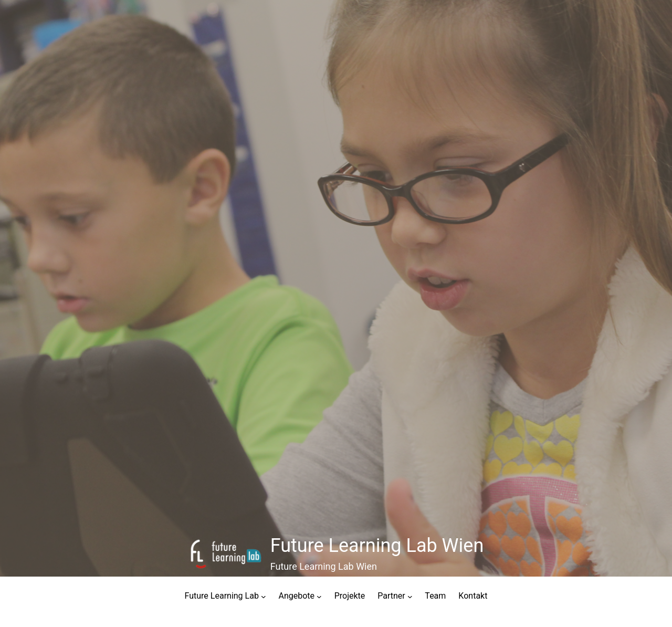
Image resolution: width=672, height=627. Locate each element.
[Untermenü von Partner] (410, 596)
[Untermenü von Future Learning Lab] (264, 596)
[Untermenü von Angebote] (319, 596)
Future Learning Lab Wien (377, 546)
